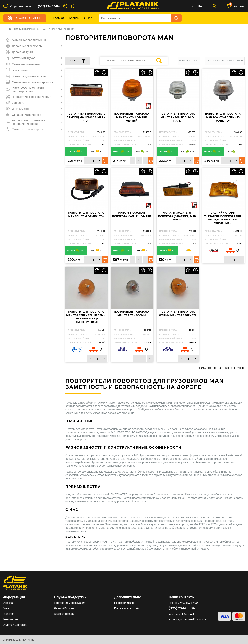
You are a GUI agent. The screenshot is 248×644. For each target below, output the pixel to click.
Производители (124, 603)
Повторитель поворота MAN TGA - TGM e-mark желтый (132, 117)
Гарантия (8, 614)
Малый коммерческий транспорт (34, 82)
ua (200, 6)
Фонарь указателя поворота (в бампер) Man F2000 (177, 216)
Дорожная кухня (23, 52)
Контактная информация (70, 603)
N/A (103, 144)
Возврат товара (64, 614)
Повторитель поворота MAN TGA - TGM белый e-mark (177, 117)
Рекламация (10, 619)
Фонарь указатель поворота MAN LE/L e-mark (131, 214)
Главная (59, 18)
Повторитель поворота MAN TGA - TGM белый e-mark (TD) (223, 117)
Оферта (8, 603)
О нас (88, 18)
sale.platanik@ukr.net (181, 614)
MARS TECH (191, 132)
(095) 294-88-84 (49, 6)
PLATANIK (28, 640)
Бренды (74, 18)
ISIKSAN (147, 330)
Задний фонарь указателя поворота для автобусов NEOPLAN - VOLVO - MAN (223, 218)
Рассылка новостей (126, 608)
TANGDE (101, 132)
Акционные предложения (29, 40)
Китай (102, 342)
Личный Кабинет (64, 608)
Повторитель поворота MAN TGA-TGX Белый (132, 313)
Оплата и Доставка (15, 625)
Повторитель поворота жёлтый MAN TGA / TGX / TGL (177, 313)
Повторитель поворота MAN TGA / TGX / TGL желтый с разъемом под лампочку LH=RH (86, 317)
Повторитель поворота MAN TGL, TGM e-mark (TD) (86, 214)
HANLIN (102, 330)
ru (193, 6)
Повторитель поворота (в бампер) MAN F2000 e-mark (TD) (86, 117)
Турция (238, 243)
